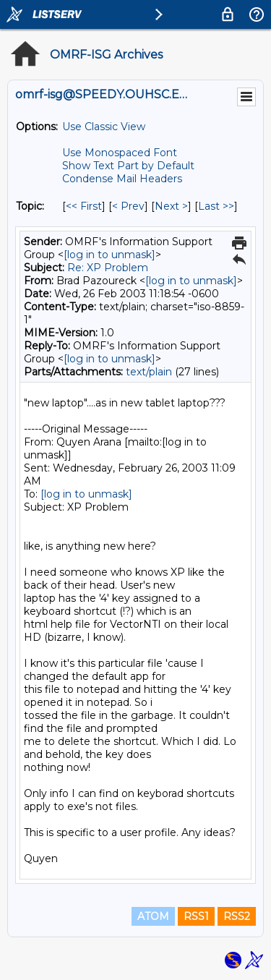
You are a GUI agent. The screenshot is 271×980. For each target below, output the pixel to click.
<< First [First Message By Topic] (84, 206)
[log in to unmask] (109, 255)
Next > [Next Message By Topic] (171, 206)
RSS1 (196, 916)
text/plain (149, 372)
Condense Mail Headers (122, 179)
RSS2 (237, 916)
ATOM (153, 916)
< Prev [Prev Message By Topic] (128, 206)
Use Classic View (104, 127)
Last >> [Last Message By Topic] (216, 206)
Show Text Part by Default (128, 166)
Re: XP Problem (108, 268)
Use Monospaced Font (120, 153)
